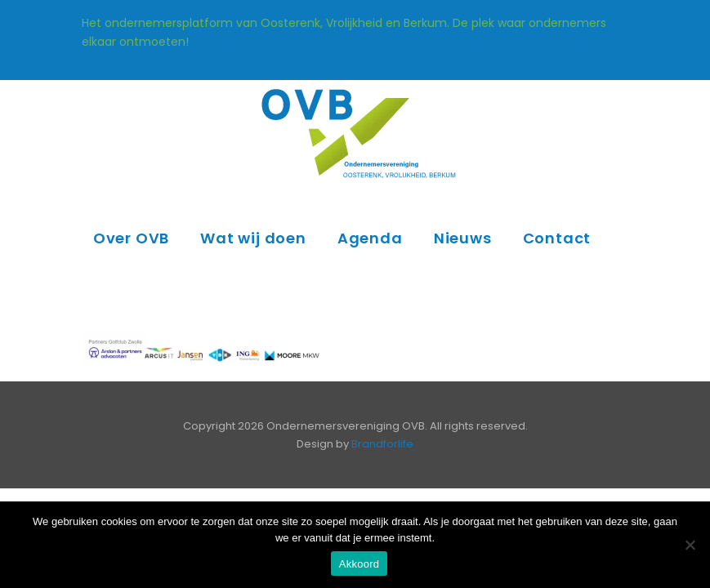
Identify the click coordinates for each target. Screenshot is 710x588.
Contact (557, 238)
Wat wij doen (253, 238)
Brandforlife (382, 444)
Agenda (370, 238)
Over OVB (131, 238)
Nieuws (463, 238)
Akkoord (359, 564)
